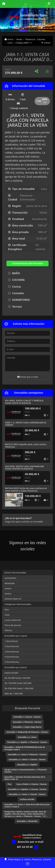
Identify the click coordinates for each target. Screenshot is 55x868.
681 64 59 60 (37, 24)
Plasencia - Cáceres (35, 39)
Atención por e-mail (27, 842)
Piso (7, 610)
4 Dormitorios (12, 657)
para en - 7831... (26, 814)
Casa (10, 43)
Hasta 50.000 (11, 673)
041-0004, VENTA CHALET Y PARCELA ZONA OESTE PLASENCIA (24, 402)
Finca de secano (13, 625)
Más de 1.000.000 (14, 693)
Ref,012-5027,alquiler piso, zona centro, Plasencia (26, 445)
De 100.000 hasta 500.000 (18, 683)
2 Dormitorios (12, 646)
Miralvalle (10, 583)
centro (8, 588)
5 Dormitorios (12, 662)
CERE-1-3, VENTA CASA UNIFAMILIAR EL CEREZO (26, 424)
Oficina (8, 630)
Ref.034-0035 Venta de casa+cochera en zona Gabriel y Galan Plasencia (26, 489)
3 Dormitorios (12, 652)
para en (27, 742)
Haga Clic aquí (12, 522)
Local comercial (13, 620)
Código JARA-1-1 (24, 43)
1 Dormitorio (11, 641)
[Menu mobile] (4, 4)
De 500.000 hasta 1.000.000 (19, 688)
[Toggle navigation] (49, 4)
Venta (19, 39)
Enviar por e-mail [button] (28, 377)
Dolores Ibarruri (13, 599)
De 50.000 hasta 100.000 (17, 678)
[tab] (24, 263)
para (27, 737)
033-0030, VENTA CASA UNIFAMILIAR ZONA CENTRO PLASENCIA (24, 468)
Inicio (9, 39)
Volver (46, 43)
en (27, 717)
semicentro (10, 578)
